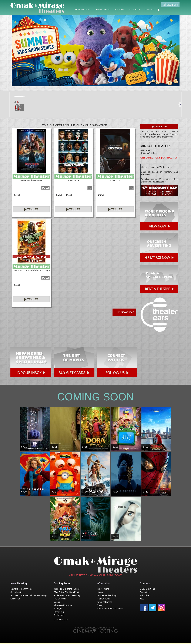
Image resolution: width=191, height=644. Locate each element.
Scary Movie (16, 592)
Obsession (15, 599)
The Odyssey (60, 599)
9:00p (101, 195)
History (100, 592)
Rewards (119, 10)
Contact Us (170, 158)
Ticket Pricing (103, 589)
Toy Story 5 (59, 612)
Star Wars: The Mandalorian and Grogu (29, 595)
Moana (57, 602)
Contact (149, 10)
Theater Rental (104, 599)
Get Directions (151, 158)
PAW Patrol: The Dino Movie (67, 592)
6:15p (17, 285)
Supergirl (58, 609)
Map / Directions (147, 589)
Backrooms (59, 615)
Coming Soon (102, 10)
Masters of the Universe (21, 589)
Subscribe (144, 595)
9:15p (69, 195)
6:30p (59, 195)
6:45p (17, 195)
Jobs (142, 599)
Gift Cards (134, 10)
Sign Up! (170, 5)
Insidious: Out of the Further (67, 589)
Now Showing (83, 10)
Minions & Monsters (63, 605)
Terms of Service (104, 602)
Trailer (31, 209)
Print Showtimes (124, 312)
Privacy (100, 605)
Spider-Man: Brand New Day (67, 595)
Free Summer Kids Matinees (110, 609)
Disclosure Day (61, 620)
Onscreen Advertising (107, 595)
